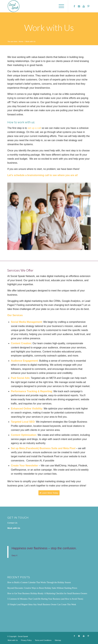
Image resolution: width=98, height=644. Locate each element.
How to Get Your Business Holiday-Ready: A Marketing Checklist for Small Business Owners (47, 593)
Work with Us (49, 28)
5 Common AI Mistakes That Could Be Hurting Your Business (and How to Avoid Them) (45, 599)
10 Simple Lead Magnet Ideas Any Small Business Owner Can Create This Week (42, 604)
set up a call (34, 128)
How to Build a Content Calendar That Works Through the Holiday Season (39, 582)
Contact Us (12, 523)
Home (21, 41)
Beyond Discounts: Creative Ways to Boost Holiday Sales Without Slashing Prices (42, 588)
